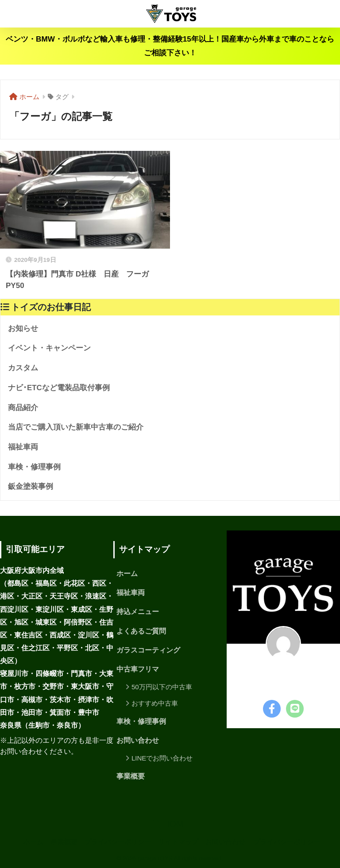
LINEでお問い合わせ (162, 758)
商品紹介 (23, 408)
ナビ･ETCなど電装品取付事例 (59, 388)
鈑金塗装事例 (31, 486)
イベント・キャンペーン (49, 348)
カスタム (23, 368)
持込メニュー (138, 612)
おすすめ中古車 (155, 703)
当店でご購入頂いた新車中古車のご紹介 (76, 427)
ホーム (127, 574)
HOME (170, 824)
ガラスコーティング (148, 650)
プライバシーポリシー (118, 842)
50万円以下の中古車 (162, 687)
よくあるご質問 (141, 631)
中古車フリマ (138, 669)
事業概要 (131, 776)
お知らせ (23, 328)
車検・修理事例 (34, 467)
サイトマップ (178, 842)
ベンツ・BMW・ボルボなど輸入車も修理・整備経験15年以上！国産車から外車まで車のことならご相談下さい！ (170, 46)
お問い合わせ (138, 740)
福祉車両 (23, 447)
